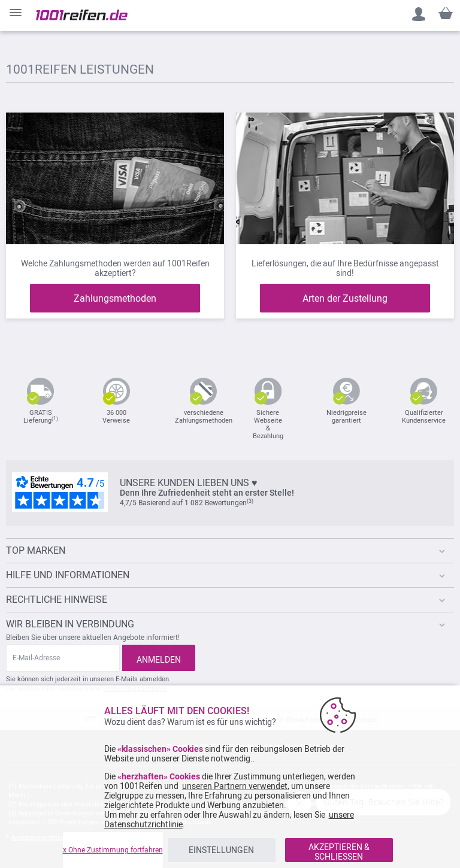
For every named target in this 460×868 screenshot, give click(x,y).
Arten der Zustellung (345, 298)
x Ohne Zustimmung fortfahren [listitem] (113, 850)
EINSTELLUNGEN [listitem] (221, 850)
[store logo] (82, 15)
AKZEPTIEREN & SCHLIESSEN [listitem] (339, 852)
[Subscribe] (159, 658)
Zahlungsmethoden (115, 298)
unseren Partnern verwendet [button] (235, 786)
